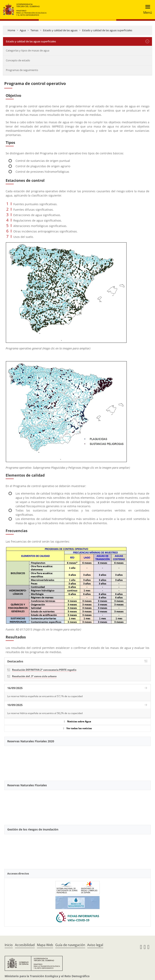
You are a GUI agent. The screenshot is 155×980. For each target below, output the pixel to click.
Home (11, 30)
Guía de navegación (70, 945)
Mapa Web (45, 945)
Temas (34, 30)
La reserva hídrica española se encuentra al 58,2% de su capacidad (45, 713)
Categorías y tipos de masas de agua (28, 50)
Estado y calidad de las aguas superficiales (107, 30)
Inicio (9, 945)
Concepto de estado (18, 60)
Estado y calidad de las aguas (60, 30)
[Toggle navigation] (146, 10)
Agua (23, 30)
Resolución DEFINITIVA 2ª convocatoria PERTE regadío (44, 670)
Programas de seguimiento (22, 70)
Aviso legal (95, 945)
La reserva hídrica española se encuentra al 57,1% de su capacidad (45, 696)
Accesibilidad (25, 945)
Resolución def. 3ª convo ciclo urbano (34, 676)
